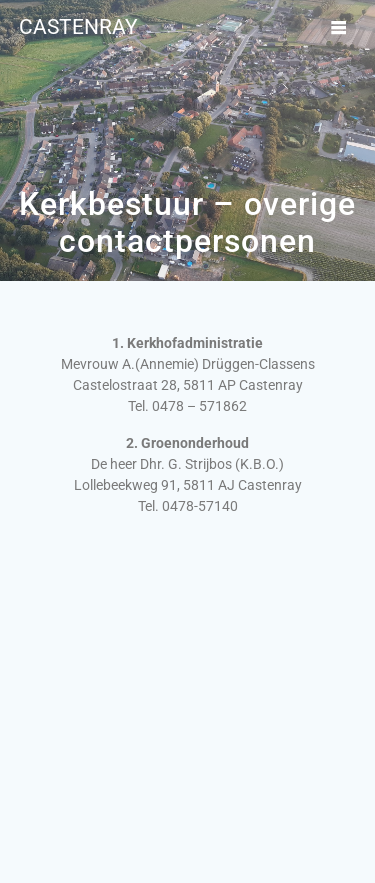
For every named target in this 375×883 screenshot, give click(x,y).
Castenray (78, 27)
